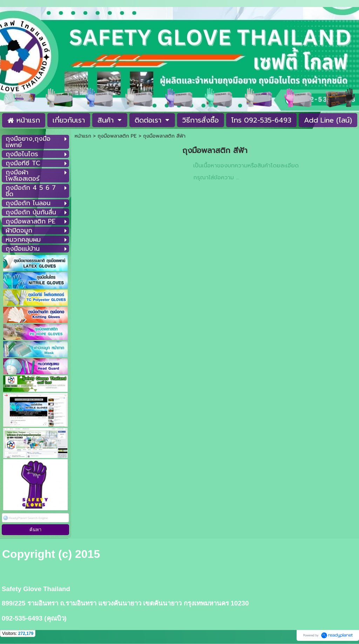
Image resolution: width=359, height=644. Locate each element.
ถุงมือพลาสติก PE (117, 136)
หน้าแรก (83, 136)
